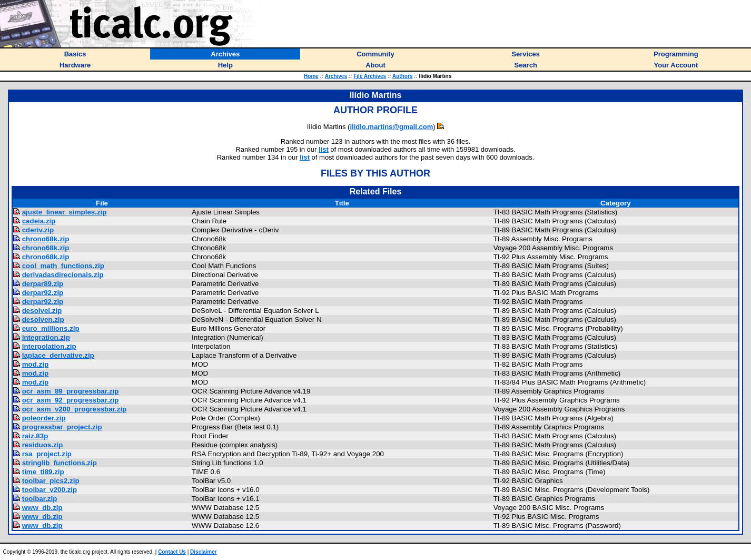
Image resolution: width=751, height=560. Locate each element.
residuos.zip (43, 445)
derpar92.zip (43, 293)
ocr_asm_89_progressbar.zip (71, 391)
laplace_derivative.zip (58, 355)
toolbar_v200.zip (50, 490)
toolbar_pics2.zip (51, 481)
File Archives (370, 76)
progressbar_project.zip (62, 427)
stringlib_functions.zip (60, 463)
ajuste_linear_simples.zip (65, 212)
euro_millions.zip (51, 328)
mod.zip (35, 364)
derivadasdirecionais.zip (63, 275)
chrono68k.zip (46, 239)
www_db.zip (42, 508)
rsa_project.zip (47, 454)
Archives (336, 76)
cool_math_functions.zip (63, 266)
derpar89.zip (43, 284)
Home (311, 76)
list (324, 149)
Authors (402, 76)
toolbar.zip (40, 499)
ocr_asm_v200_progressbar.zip (75, 409)
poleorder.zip (44, 418)
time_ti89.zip (43, 472)
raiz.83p (35, 436)
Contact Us (172, 552)
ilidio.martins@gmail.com (391, 127)
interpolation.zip (49, 346)
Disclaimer (204, 552)
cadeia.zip (39, 221)
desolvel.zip (42, 311)
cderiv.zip (38, 230)
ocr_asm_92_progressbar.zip (71, 400)
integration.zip (46, 337)
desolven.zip (43, 320)
